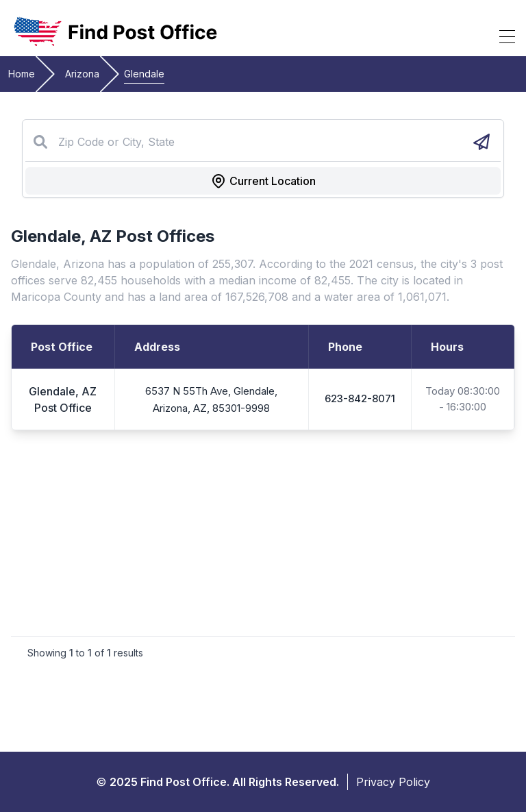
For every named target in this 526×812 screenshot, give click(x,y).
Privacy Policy (393, 782)
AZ (101, 236)
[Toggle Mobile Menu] (507, 36)
